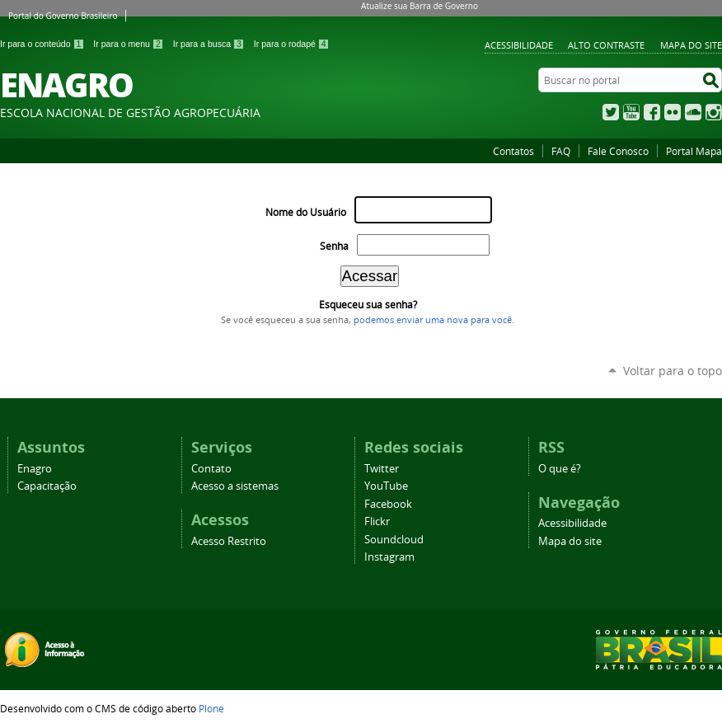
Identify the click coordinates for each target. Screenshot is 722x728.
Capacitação (47, 486)
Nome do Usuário (306, 212)
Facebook (652, 112)
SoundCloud (693, 112)
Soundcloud (394, 540)
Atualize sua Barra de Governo (420, 6)
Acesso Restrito (229, 541)
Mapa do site (570, 541)
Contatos (513, 151)
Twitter (611, 112)
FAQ (561, 151)
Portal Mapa (694, 151)
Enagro (35, 469)
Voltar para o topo (673, 371)
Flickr (673, 112)
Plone (211, 708)
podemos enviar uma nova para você (433, 320)
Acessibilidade (572, 523)
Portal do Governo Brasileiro (63, 16)
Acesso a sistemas (235, 486)
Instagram (714, 112)
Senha (334, 246)
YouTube (631, 112)
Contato (211, 469)
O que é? (560, 469)
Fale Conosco (618, 151)
